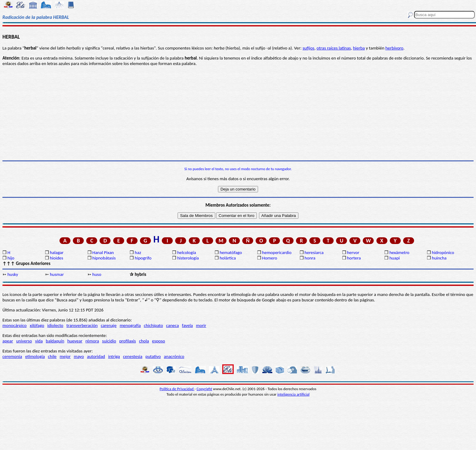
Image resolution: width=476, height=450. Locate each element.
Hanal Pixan (103, 252)
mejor (65, 356)
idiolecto (55, 325)
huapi (395, 258)
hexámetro (399, 252)
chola (144, 341)
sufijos (309, 48)
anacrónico (174, 356)
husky (13, 274)
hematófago (231, 252)
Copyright (204, 389)
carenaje (109, 325)
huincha (439, 258)
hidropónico (443, 252)
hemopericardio (277, 252)
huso (97, 274)
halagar (57, 252)
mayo (79, 356)
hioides (56, 258)
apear (8, 341)
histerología (188, 258)
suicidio (109, 341)
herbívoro (394, 48)
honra (310, 258)
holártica (228, 258)
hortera (354, 258)
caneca (172, 325)
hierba (359, 48)
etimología (35, 356)
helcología (187, 252)
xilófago (37, 325)
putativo (153, 356)
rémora (92, 341)
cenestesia (133, 356)
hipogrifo (143, 258)
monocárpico (15, 325)
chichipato (153, 325)
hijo (11, 258)
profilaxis (128, 341)
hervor (353, 252)
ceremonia (12, 356)
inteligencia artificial (294, 394)
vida (39, 341)
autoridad (96, 356)
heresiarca (314, 252)
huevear (75, 341)
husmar (57, 274)
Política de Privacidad (177, 389)
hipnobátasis (104, 258)
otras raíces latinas (334, 48)
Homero (270, 258)
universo (24, 341)
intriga (114, 356)
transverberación (82, 325)
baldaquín (55, 341)
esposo (159, 341)
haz (138, 252)
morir (201, 325)
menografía (130, 325)
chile (52, 356)
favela (187, 325)
